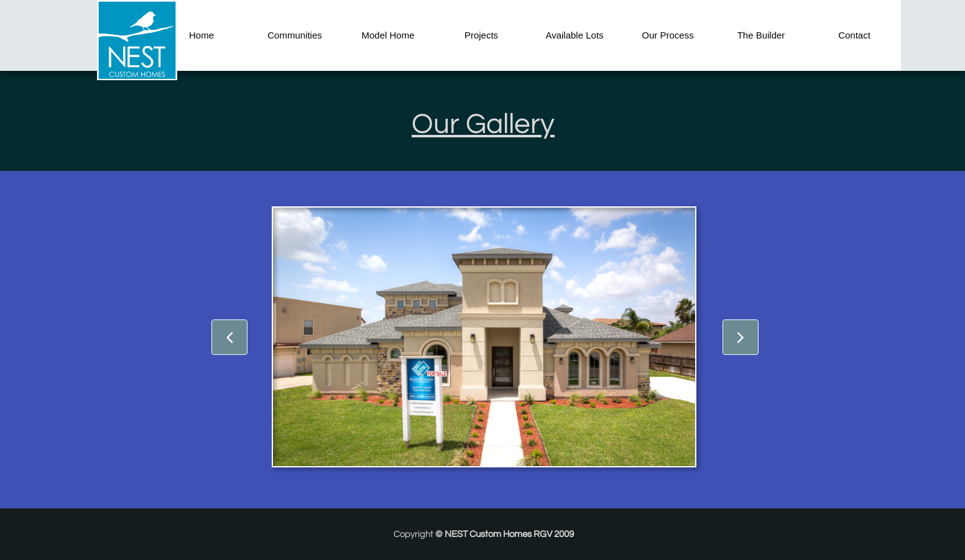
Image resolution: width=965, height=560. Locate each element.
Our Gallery (483, 124)
